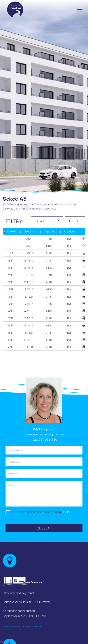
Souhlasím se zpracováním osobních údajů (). (42, 511)
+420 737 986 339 (44, 439)
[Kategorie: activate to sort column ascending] (69, 232)
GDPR (67, 511)
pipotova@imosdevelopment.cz (44, 434)
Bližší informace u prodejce (39, 208)
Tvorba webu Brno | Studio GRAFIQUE (22, 626)
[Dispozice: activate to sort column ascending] (49, 232)
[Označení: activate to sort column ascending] (29, 232)
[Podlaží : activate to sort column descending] (11, 232)
